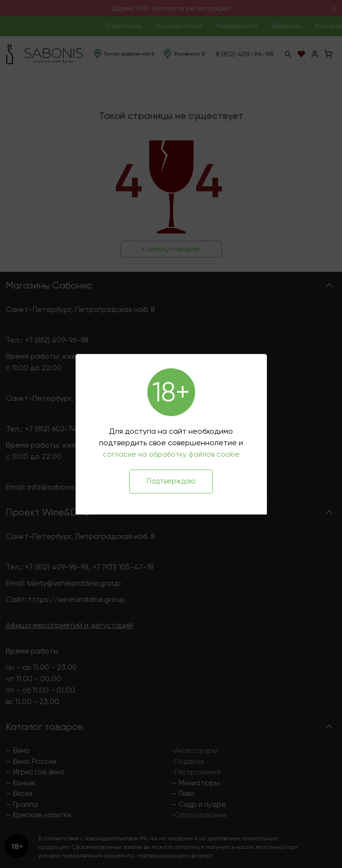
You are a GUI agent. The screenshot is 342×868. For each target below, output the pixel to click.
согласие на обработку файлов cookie (171, 454)
